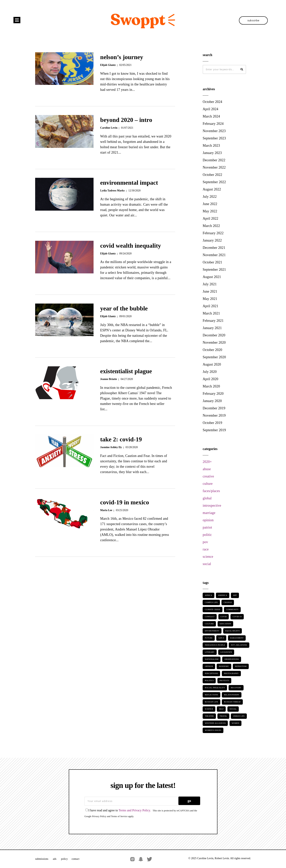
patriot (207, 527)
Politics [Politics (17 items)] (209, 681)
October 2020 (212, 350)
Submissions (42, 859)
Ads (55, 859)
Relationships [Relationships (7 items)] (232, 695)
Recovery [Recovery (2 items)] (236, 688)
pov (205, 542)
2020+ (207, 462)
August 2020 (212, 364)
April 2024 (210, 109)
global (207, 498)
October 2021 (212, 262)
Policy (64, 859)
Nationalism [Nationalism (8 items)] (212, 659)
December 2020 (214, 335)
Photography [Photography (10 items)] (231, 673)
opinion (208, 520)
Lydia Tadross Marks (112, 191)
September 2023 (214, 138)
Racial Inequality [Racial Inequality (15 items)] (215, 688)
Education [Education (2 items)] (225, 624)
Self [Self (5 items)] (221, 709)
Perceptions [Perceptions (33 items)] (211, 673)
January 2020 (212, 401)
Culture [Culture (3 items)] (209, 624)
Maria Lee (106, 510)
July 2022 (210, 197)
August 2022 (212, 189)
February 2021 (213, 321)
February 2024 (213, 124)
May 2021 (210, 299)
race (206, 549)
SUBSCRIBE (253, 20)
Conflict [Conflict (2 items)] (210, 617)
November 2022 (214, 167)
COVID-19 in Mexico (125, 502)
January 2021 (212, 328)
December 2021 (214, 248)
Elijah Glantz (108, 65)
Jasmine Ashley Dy (111, 447)
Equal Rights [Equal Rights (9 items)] (233, 631)
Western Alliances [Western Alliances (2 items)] (215, 723)
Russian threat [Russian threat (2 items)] (232, 702)
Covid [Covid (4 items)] (224, 617)
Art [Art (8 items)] (235, 595)
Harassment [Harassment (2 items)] (237, 638)
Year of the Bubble (124, 308)
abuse (207, 469)
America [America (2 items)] (223, 595)
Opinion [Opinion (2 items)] (209, 666)
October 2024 (212, 102)
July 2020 (210, 372)
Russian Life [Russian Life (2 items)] (211, 702)
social (207, 564)
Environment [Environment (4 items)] (212, 631)
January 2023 (212, 153)
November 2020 (214, 343)
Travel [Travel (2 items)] (223, 716)
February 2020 (213, 394)
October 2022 (212, 175)
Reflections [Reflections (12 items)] (211, 695)
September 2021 (214, 270)
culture (208, 484)
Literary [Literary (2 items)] (210, 652)
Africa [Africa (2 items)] (208, 595)
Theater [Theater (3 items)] (209, 716)
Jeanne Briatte (109, 379)
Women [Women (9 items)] (235, 723)
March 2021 (211, 313)
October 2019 (212, 423)
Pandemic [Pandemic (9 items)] (224, 666)
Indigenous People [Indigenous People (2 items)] (215, 645)
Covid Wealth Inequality (131, 246)
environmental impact (129, 183)
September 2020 (214, 357)
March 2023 (211, 146)
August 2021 (212, 277)
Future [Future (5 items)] (209, 638)
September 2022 (214, 182)
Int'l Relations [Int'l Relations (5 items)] (239, 645)
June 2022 (210, 204)
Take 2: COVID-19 (121, 439)
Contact (75, 859)
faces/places (211, 491)
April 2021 (210, 306)
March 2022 (211, 226)
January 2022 (212, 240)
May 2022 (210, 211)
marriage (209, 513)
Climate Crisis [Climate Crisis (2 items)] (213, 609)
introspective (212, 506)
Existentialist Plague (126, 371)
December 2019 (214, 408)
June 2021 (210, 291)
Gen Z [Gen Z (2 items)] (221, 638)
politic (207, 535)
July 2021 (210, 284)
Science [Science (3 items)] (209, 709)
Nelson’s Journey (122, 57)
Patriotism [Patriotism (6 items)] (241, 666)
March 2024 (211, 116)
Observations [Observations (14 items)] (232, 659)
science (208, 557)
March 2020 (211, 386)
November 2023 (214, 131)
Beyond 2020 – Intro (126, 120)
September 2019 (214, 430)
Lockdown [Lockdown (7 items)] (226, 652)
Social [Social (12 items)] (233, 709)
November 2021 (214, 255)
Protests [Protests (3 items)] (224, 681)
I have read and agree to (118, 810)
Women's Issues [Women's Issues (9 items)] (213, 730)
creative (208, 476)
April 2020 (210, 379)
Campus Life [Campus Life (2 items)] (211, 602)
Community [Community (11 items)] (232, 609)
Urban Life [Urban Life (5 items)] (239, 716)
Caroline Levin (109, 128)
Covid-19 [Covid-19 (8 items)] (237, 617)
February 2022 (213, 233)
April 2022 (210, 218)
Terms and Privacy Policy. (135, 810)
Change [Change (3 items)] (228, 602)
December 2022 (214, 160)
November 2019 (214, 415)
